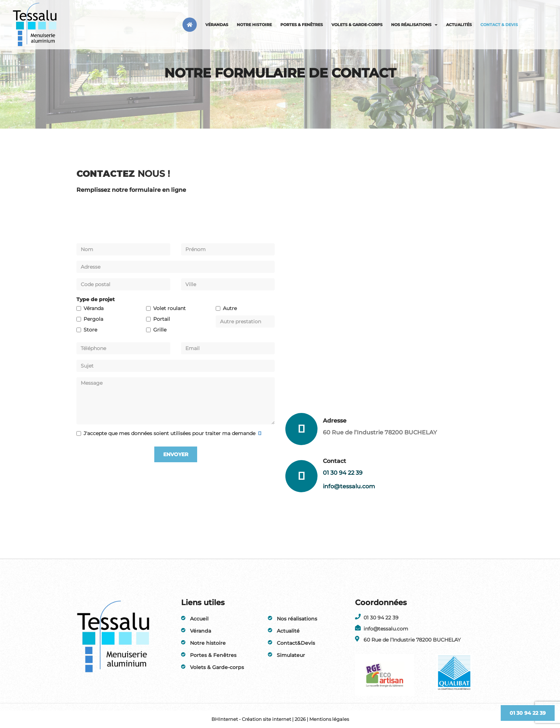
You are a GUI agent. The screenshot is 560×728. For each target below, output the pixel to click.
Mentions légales (329, 719)
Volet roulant (169, 308)
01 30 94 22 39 (343, 473)
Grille (160, 330)
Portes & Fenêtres (302, 25)
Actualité (288, 631)
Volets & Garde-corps (357, 25)
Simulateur (291, 655)
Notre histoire (254, 25)
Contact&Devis (296, 643)
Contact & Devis (499, 25)
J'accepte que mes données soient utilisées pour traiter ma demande (170, 433)
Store (90, 330)
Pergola (93, 319)
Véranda (94, 308)
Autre (230, 308)
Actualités (459, 25)
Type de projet (96, 299)
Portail (162, 319)
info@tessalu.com (349, 486)
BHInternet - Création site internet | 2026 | (260, 719)
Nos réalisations (414, 25)
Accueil (199, 619)
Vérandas (217, 25)
